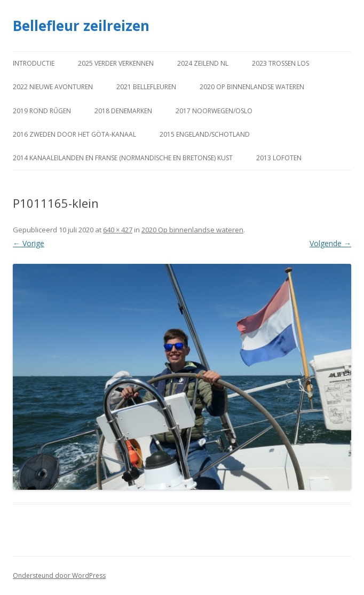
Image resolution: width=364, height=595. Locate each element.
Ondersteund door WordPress (59, 576)
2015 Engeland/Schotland (205, 134)
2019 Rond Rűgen (42, 111)
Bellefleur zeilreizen (81, 26)
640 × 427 (118, 230)
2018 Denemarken (123, 111)
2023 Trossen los (280, 63)
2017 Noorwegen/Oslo (214, 111)
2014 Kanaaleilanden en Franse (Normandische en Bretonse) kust (123, 158)
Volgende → (330, 243)
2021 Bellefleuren (146, 87)
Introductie (34, 63)
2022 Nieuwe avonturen (53, 87)
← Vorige (29, 243)
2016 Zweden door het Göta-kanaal (74, 134)
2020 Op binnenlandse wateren (252, 87)
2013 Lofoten (279, 158)
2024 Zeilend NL (203, 63)
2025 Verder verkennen (116, 63)
